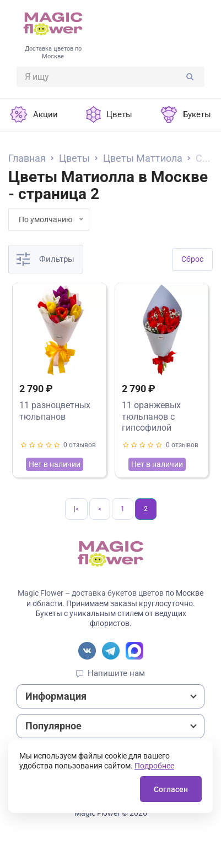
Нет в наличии (55, 464)
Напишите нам (116, 673)
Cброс (192, 259)
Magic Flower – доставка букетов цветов (91, 593)
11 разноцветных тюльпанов (55, 411)
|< (76, 509)
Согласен (171, 789)
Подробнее (154, 766)
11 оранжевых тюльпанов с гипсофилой (151, 417)
